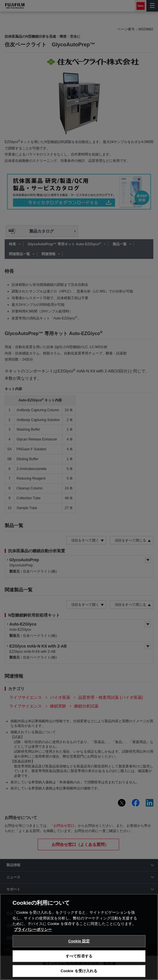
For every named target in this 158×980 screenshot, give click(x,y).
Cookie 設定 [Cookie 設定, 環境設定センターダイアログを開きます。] (79, 941)
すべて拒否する (79, 956)
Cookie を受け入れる (79, 971)
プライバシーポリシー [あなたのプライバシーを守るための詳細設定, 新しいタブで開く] (33, 930)
